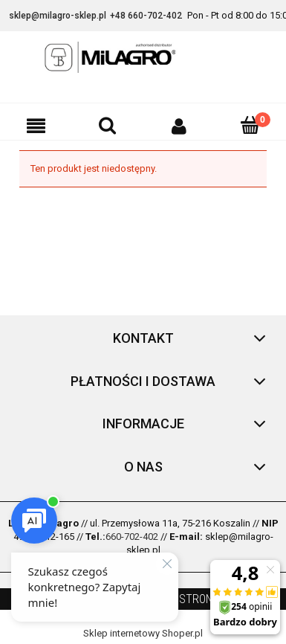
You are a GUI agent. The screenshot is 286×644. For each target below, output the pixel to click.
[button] (36, 126)
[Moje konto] (179, 126)
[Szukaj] (107, 125)
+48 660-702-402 (146, 16)
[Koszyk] (250, 125)
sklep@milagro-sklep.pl (58, 16)
